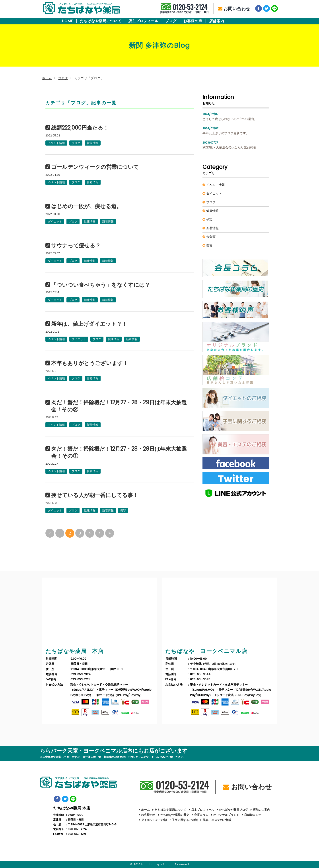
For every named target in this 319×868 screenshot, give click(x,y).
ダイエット (55, 222)
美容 (123, 510)
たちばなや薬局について (101, 21)
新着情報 (93, 143)
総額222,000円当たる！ (80, 128)
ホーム (47, 78)
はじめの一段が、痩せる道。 (87, 206)
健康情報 (90, 222)
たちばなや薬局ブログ (233, 810)
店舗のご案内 (261, 810)
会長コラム (201, 815)
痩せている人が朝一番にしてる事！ (95, 495)
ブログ (171, 21)
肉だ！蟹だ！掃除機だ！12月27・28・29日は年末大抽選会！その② (119, 406)
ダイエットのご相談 (154, 820)
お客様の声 (193, 21)
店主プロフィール (143, 21)
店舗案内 (217, 21)
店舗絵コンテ (253, 815)
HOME (67, 21)
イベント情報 (56, 143)
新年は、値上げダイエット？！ (89, 324)
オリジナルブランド (226, 815)
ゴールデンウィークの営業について (95, 167)
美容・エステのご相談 (217, 820)
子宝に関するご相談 (185, 820)
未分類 (211, 237)
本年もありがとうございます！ (90, 363)
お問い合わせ (234, 9)
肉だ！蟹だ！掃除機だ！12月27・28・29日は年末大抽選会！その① (119, 452)
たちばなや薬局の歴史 (175, 815)
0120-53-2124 (184, 9)
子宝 (209, 219)
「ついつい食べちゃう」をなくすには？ (101, 285)
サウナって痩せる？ (76, 246)
